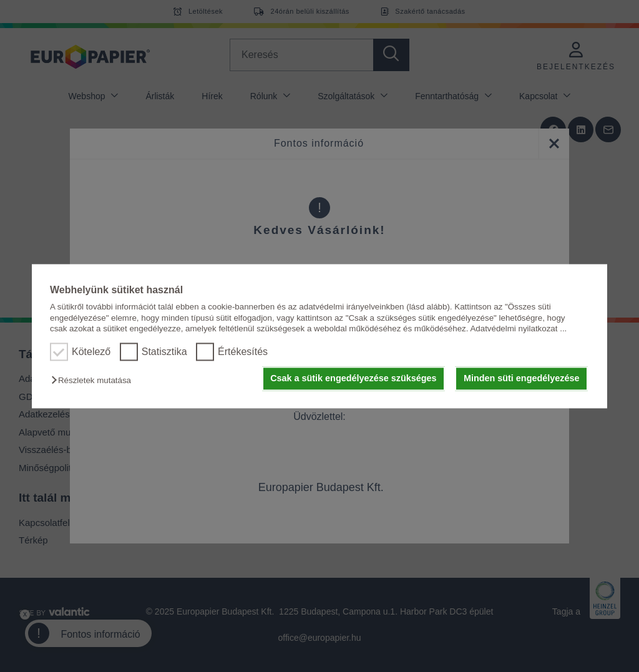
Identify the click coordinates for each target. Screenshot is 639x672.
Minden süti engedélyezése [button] (522, 379)
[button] (94, 381)
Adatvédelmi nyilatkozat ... (518, 329)
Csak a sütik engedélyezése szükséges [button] (353, 379)
